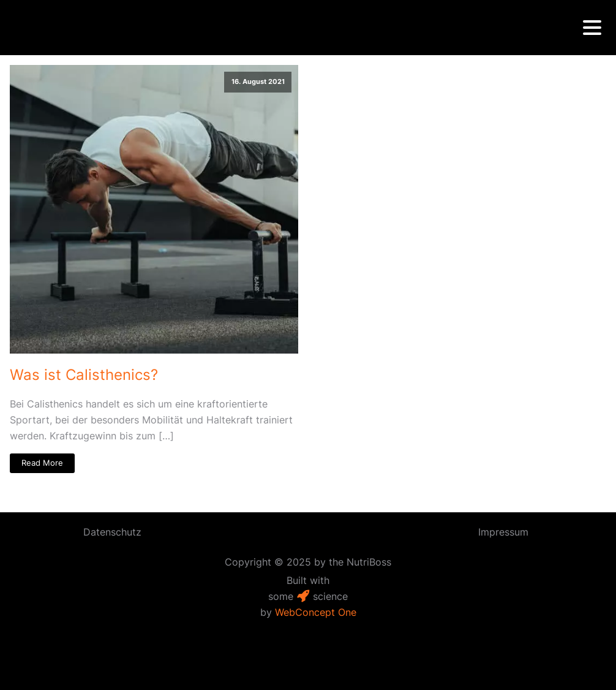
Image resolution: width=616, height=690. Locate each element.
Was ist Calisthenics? (84, 375)
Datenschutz (112, 532)
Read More (42, 463)
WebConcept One (316, 612)
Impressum (503, 532)
